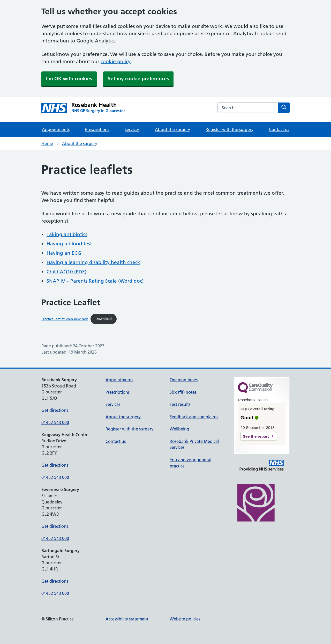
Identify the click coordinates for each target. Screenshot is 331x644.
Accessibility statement (127, 619)
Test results (180, 404)
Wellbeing (179, 429)
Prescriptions (97, 129)
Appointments (56, 129)
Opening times (184, 380)
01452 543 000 (55, 422)
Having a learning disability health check (93, 262)
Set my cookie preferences (138, 79)
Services (132, 129)
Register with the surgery (230, 129)
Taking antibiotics (67, 234)
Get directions (55, 410)
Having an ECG (64, 253)
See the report (256, 436)
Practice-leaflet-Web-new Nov (65, 319)
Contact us (279, 129)
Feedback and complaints (194, 417)
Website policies (185, 619)
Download (104, 319)
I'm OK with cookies (69, 79)
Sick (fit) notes (183, 392)
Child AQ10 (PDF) (66, 272)
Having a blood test (69, 244)
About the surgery (172, 129)
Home (47, 143)
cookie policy (116, 61)
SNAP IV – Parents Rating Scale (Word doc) (95, 281)
